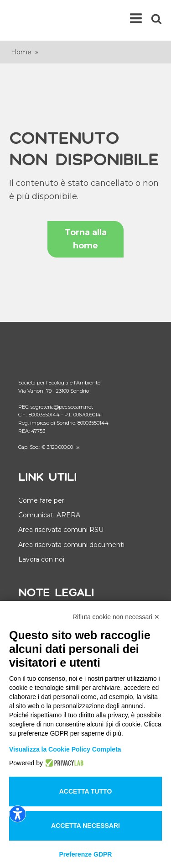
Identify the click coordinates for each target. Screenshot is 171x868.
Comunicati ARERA (49, 515)
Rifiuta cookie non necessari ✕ (116, 617)
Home (21, 52)
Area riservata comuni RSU (61, 530)
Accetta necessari (85, 826)
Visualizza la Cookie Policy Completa (65, 749)
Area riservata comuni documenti (71, 545)
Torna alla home (86, 239)
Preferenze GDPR (86, 854)
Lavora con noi (41, 559)
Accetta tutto (86, 791)
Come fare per (41, 500)
